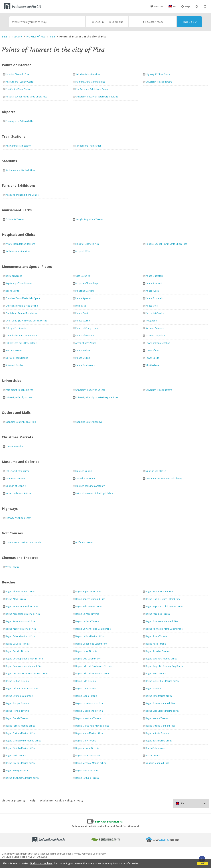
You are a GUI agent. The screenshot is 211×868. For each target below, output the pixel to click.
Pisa (52, 36)
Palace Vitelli (152, 306)
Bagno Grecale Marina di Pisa (21, 763)
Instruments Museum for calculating (164, 478)
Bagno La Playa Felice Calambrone (93, 629)
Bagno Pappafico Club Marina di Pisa (164, 606)
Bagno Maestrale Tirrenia (88, 718)
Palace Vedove (83, 350)
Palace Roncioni (154, 283)
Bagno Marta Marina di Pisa (89, 733)
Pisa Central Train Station (18, 89)
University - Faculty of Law (19, 397)
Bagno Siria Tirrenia (156, 674)
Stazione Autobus (154, 328)
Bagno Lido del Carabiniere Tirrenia (94, 666)
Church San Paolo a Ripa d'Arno (22, 306)
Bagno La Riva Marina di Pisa (90, 636)
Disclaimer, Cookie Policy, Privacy (62, 800)
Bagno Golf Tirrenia (16, 756)
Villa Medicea (152, 365)
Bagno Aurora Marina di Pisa (20, 621)
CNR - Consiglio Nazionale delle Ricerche (26, 321)
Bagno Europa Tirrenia (17, 703)
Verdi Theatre (12, 567)
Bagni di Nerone (14, 276)
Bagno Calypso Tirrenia (18, 644)
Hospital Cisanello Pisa (17, 74)
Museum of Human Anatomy (90, 486)
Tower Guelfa (152, 358)
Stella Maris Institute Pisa (88, 74)
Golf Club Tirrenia (84, 542)
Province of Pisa (36, 36)
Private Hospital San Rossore (20, 244)
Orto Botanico (83, 276)
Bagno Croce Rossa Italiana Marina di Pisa (27, 674)
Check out (115, 22)
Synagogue (151, 321)
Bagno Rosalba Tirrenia (158, 651)
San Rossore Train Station (88, 146)
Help (186, 6)
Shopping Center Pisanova (89, 422)
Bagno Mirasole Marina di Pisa (91, 763)
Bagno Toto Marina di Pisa (159, 696)
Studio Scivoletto (15, 857)
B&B (5, 36)
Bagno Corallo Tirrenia (17, 651)
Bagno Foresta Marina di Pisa (20, 726)
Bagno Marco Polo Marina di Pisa (92, 726)
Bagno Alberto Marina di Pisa (20, 592)
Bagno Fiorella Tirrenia (17, 711)
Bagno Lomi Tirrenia (86, 688)
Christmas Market (14, 446)
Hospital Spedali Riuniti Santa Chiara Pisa (26, 97)
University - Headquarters (159, 82)
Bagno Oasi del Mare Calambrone (163, 599)
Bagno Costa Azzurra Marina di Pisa (24, 666)
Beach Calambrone (155, 748)
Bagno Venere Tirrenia (157, 718)
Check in (98, 22)
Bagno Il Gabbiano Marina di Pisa (23, 778)
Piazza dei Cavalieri (155, 313)
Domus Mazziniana (15, 478)
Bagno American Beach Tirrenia (22, 606)
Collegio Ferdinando (16, 328)
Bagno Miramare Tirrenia (88, 756)
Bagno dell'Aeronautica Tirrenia (22, 688)
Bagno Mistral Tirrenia (87, 770)
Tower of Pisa (152, 350)
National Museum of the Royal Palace (94, 493)
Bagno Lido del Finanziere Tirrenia (93, 674)
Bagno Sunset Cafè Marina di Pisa (163, 681)
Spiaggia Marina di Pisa (157, 763)
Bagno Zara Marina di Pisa (159, 741)
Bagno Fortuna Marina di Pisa (21, 733)
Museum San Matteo (156, 471)
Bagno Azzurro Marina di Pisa (21, 629)
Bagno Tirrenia (153, 688)
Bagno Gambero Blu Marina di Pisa (23, 741)
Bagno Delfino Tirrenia (17, 681)
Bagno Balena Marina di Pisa (20, 636)
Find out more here (41, 863)
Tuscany (17, 36)
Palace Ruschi (152, 291)
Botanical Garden (14, 365)
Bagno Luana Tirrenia (86, 696)
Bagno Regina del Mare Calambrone (164, 629)
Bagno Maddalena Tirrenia (89, 711)
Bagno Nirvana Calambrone (160, 592)
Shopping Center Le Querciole (21, 422)
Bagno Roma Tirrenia (156, 636)
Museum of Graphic (16, 486)
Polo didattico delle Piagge (19, 390)
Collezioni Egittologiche (17, 471)
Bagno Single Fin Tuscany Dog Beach (164, 666)
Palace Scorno (83, 321)
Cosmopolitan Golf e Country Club (23, 542)
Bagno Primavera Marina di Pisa (162, 621)
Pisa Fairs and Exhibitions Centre (92, 89)
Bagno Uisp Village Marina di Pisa (163, 711)
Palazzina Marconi (85, 291)
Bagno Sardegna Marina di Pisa (161, 659)
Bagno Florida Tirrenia (17, 718)
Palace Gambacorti (85, 365)
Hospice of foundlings (87, 283)
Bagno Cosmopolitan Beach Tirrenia (24, 659)
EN (175, 6)
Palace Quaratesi (154, 276)
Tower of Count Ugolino (158, 343)
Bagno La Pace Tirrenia (87, 614)
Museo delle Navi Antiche (18, 493)
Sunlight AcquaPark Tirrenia (89, 219)
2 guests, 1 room (152, 22)
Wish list (157, 6)
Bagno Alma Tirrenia (16, 599)
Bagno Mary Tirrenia (86, 741)
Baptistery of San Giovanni (19, 283)
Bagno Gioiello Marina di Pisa (21, 748)
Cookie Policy (100, 854)
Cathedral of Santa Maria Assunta (23, 336)
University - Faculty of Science (90, 390)
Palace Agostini (83, 298)
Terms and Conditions (61, 854)
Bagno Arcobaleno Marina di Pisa (23, 614)
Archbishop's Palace (86, 343)
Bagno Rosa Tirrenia (156, 644)
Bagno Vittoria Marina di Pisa (160, 726)
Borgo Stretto (12, 291)
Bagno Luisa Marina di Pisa (89, 703)
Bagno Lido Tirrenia (86, 681)
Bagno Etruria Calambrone (19, 696)
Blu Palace (81, 306)
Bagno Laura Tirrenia (86, 651)
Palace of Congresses (86, 328)
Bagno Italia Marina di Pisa (89, 606)
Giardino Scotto (14, 350)
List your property (14, 800)
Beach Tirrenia (153, 756)
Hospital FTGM (83, 251)
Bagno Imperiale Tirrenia (88, 592)
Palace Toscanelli (154, 298)
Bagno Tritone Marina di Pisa (160, 703)
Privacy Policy (81, 854)
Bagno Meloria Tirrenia (87, 748)
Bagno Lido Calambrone (88, 659)
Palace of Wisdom (85, 336)
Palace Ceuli (82, 313)
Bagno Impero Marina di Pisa (90, 599)
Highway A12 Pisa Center (158, 74)
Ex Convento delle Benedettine (21, 343)
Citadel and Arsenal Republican (22, 313)
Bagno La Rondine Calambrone (91, 644)
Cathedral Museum (85, 478)
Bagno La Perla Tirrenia (87, 621)
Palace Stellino (83, 358)
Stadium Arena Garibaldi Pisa (90, 82)
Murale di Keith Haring (17, 358)
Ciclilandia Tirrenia (15, 219)
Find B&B (189, 22)
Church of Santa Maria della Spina (23, 298)
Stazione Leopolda (155, 336)
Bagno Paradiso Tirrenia (158, 614)
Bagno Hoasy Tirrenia (17, 770)
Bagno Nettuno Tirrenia (87, 778)
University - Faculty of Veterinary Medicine (97, 97)
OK (203, 863)
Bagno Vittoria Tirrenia (157, 733)
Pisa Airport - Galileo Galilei (20, 82)
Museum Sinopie (84, 471)
